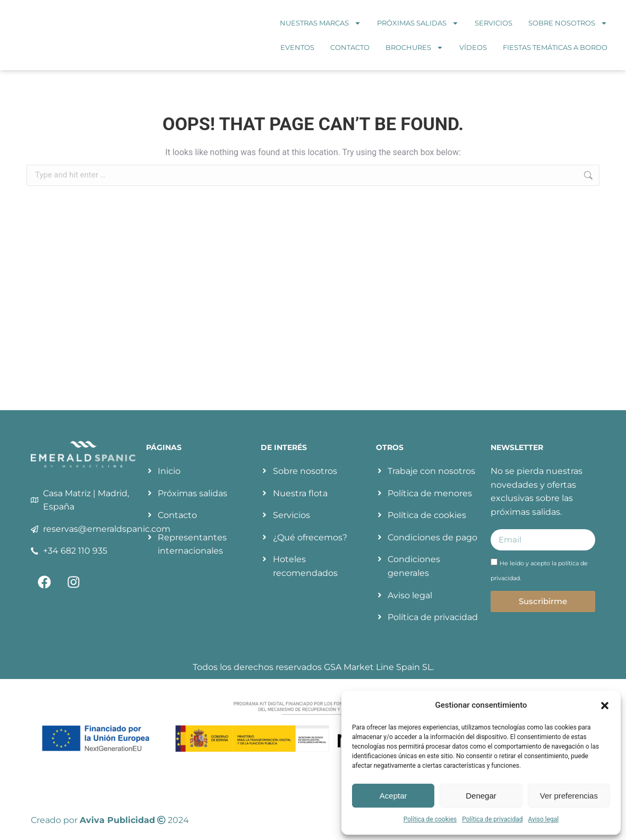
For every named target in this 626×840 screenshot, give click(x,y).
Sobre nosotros (568, 23)
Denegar (481, 796)
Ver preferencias (569, 796)
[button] (605, 706)
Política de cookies (430, 819)
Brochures (414, 48)
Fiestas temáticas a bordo (555, 47)
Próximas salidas (418, 23)
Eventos (297, 47)
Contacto (350, 47)
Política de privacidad (492, 819)
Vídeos (473, 47)
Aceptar (393, 796)
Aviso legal (543, 819)
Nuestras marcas (320, 23)
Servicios (494, 23)
